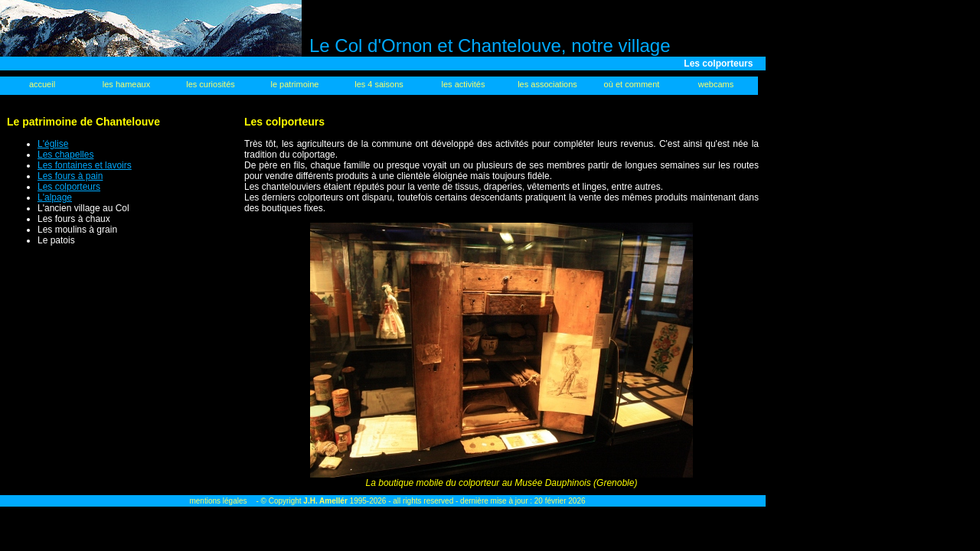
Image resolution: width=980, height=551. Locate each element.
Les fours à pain (70, 176)
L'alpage (55, 197)
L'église (53, 144)
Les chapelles (65, 155)
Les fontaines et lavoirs (85, 165)
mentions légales (218, 501)
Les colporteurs (69, 187)
